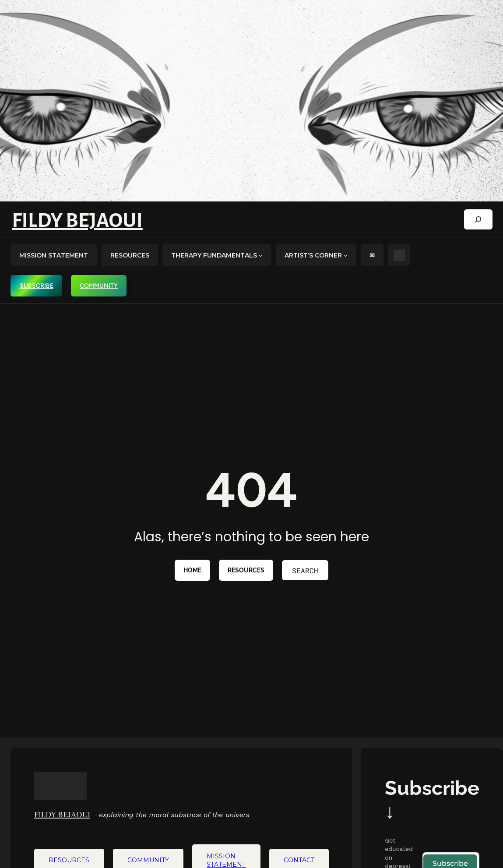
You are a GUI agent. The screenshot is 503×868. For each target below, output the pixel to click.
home (192, 570)
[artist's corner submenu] (345, 255)
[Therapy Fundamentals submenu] (260, 255)
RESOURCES (246, 570)
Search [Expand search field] (305, 570)
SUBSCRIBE (37, 286)
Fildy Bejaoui (77, 221)
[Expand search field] (478, 220)
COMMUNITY (99, 286)
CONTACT (299, 860)
